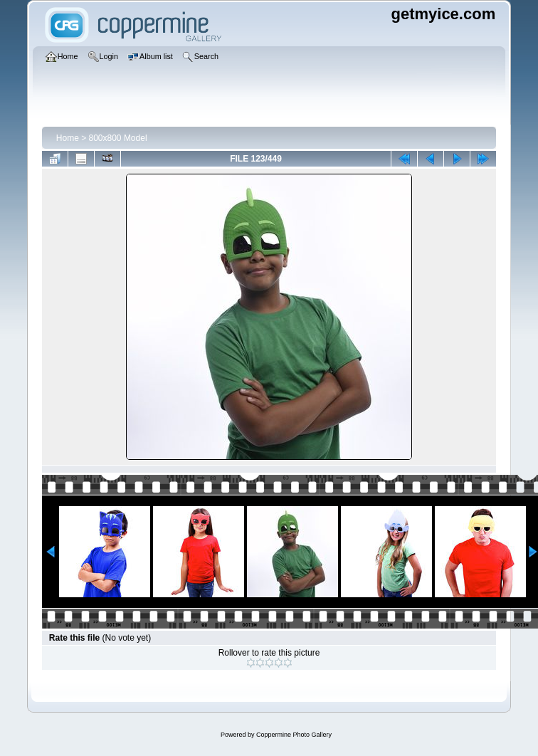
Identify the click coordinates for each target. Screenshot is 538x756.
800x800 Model (118, 138)
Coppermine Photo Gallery (294, 735)
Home (68, 138)
